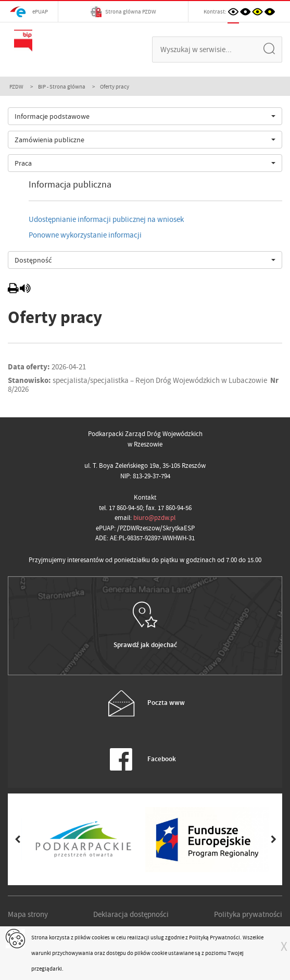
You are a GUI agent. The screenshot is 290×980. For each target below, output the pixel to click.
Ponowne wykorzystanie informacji (85, 235)
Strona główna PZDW (123, 12)
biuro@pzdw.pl (154, 518)
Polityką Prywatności (215, 937)
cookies (101, 937)
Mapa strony (28, 914)
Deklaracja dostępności (131, 914)
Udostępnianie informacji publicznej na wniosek (106, 219)
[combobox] (145, 116)
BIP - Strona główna (62, 86)
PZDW (16, 86)
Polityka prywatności (248, 914)
